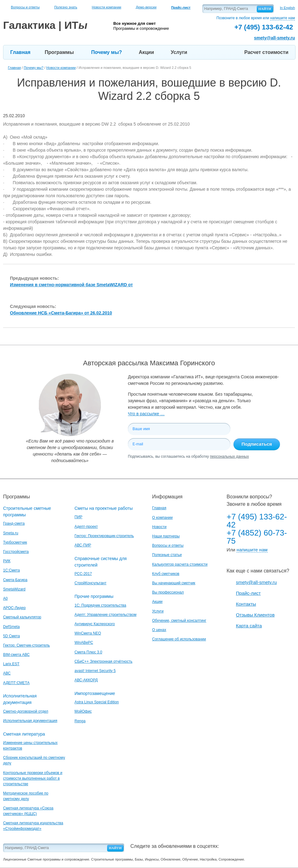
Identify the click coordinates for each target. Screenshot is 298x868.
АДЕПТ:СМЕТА (16, 683)
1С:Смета (11, 570)
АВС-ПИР (83, 545)
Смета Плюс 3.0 (88, 652)
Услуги (179, 52)
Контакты (246, 604)
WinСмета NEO (88, 633)
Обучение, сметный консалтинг (179, 621)
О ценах (159, 630)
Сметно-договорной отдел (26, 711)
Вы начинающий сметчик (174, 583)
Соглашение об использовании (179, 639)
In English (287, 8)
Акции (146, 52)
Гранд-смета (14, 523)
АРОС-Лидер (14, 608)
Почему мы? (107, 52)
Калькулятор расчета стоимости (180, 564)
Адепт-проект (86, 527)
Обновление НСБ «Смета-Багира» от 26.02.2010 (61, 313)
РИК (7, 561)
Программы (59, 52)
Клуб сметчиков (166, 574)
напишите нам (282, 18)
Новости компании (107, 7)
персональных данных (229, 456)
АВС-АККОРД (86, 680)
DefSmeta (11, 627)
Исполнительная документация (30, 721)
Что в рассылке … (146, 414)
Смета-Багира (15, 580)
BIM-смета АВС (16, 655)
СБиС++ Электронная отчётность (104, 661)
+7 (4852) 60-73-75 (257, 537)
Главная (20, 52)
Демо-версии (146, 7)
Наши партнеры (166, 536)
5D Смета (11, 636)
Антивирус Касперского (95, 624)
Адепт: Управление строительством (105, 615)
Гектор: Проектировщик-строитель (104, 536)
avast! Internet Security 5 (95, 671)
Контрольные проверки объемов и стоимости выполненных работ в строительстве (33, 778)
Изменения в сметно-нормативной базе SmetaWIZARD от (71, 285)
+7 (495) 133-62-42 (257, 521)
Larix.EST (11, 664)
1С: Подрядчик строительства (100, 605)
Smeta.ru (11, 533)
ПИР (78, 517)
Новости (159, 527)
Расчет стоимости (266, 52)
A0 (5, 599)
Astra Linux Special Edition (97, 702)
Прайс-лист (248, 593)
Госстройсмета (16, 552)
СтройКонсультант (90, 583)
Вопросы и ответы (25, 7)
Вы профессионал (168, 592)
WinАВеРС (84, 643)
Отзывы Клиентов (255, 615)
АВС (7, 673)
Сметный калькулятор (22, 617)
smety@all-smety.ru (274, 38)
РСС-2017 (83, 574)
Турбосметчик (15, 542)
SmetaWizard (14, 589)
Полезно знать (66, 7)
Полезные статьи (167, 555)
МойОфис (83, 711)
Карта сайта (249, 626)
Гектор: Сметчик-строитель (26, 645)
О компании (162, 518)
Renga (80, 721)
